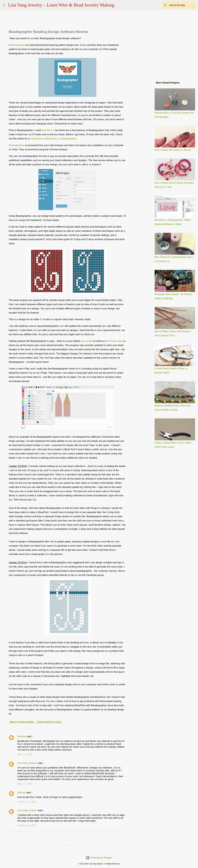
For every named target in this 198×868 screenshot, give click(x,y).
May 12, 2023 (25, 754)
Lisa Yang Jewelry (27, 763)
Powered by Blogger (99, 858)
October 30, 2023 (27, 825)
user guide (86, 341)
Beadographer (17, 45)
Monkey (22, 736)
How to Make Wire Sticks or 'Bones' (173, 150)
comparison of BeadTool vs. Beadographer (53, 139)
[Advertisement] (145, 125)
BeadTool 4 (48, 130)
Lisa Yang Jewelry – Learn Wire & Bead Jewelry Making (61, 5)
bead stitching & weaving (22, 722)
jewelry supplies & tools (49, 722)
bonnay (22, 793)
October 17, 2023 (27, 802)
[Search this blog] (180, 5)
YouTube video (115, 341)
